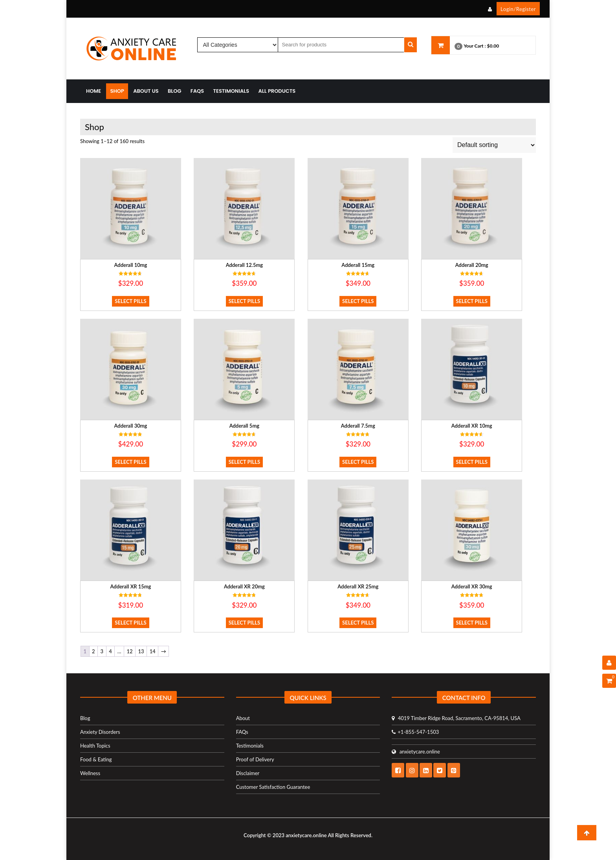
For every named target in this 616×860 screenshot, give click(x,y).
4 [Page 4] (110, 651)
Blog (175, 91)
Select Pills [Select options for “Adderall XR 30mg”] (472, 623)
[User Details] (609, 663)
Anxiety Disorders (100, 732)
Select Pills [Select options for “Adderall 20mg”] (472, 301)
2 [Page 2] (93, 651)
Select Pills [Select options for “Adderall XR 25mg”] (358, 623)
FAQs (197, 91)
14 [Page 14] (153, 651)
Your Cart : (475, 46)
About (243, 718)
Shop (117, 91)
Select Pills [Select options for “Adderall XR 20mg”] (244, 623)
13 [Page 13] (141, 651)
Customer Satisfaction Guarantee (273, 787)
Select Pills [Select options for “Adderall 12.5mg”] (244, 301)
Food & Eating (96, 759)
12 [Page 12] (129, 651)
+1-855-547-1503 (415, 732)
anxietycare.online (416, 752)
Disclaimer (248, 773)
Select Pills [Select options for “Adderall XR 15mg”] (130, 623)
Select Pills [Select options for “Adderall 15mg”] (358, 301)
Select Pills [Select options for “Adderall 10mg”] (130, 301)
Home (93, 91)
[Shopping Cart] (609, 681)
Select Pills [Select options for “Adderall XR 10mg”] (472, 462)
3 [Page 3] (102, 651)
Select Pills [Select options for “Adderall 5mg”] (244, 462)
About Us (146, 91)
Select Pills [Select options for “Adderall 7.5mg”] (358, 462)
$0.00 (493, 46)
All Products (277, 91)
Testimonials (231, 91)
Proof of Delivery (255, 759)
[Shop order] (494, 145)
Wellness (90, 773)
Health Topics (95, 746)
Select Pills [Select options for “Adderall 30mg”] (130, 462)
